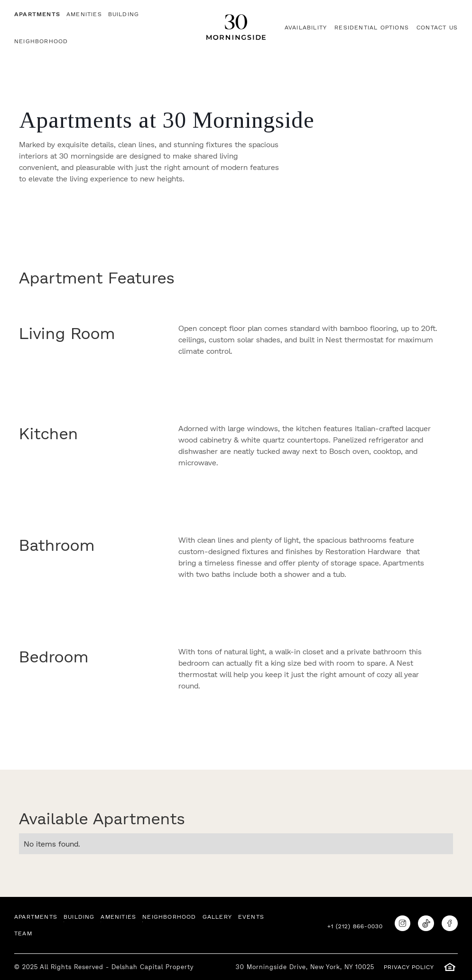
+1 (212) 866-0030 (355, 926)
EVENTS (251, 917)
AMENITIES (84, 14)
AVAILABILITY (306, 27)
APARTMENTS (37, 14)
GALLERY (217, 917)
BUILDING (124, 14)
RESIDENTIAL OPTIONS (372, 27)
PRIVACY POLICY (409, 967)
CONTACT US (437, 27)
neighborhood (41, 41)
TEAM (23, 933)
